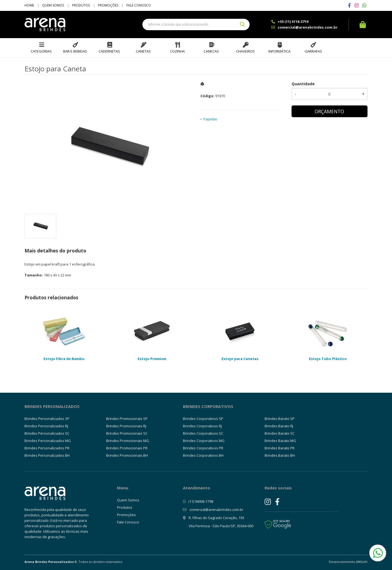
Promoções (108, 5)
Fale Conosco (139, 5)
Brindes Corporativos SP (203, 419)
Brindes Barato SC (280, 433)
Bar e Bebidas (75, 51)
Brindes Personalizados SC (47, 433)
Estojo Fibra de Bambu (64, 359)
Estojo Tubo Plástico (328, 359)
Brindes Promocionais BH (127, 455)
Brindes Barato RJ (279, 426)
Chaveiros (245, 51)
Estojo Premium (152, 359)
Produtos (81, 5)
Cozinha (177, 51)
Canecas (211, 51)
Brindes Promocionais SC (127, 433)
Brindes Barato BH (280, 455)
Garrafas (313, 51)
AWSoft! (362, 562)
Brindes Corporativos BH (203, 455)
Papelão (210, 119)
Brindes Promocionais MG (128, 441)
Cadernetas (109, 51)
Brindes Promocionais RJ (126, 426)
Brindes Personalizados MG (48, 441)
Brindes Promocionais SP (127, 419)
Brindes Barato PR (280, 448)
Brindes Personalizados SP (47, 419)
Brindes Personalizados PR (47, 448)
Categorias (41, 51)
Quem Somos (53, 5)
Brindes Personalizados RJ (46, 426)
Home (29, 5)
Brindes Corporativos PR (203, 448)
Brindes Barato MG (280, 441)
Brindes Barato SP (280, 419)
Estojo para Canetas (240, 359)
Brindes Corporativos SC (203, 433)
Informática (279, 51)
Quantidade (303, 84)
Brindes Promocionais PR (127, 448)
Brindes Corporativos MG (204, 441)
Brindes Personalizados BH (47, 455)
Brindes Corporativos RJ (202, 426)
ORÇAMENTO (329, 111)
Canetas (143, 51)
